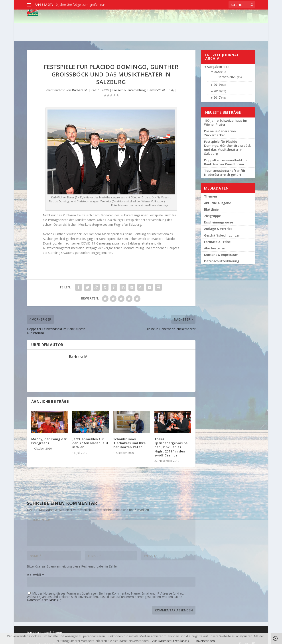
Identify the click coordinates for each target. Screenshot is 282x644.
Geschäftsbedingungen (222, 230)
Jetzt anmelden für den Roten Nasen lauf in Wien (90, 437)
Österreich (133, 22)
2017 (217, 92)
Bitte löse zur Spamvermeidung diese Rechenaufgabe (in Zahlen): (74, 561)
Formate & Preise (217, 236)
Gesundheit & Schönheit (232, 22)
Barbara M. (80, 85)
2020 (217, 66)
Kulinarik (153, 22)
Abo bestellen (215, 243)
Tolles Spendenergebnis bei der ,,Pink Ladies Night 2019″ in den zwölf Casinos (172, 442)
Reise (117, 22)
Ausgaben (214, 61)
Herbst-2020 (156, 85)
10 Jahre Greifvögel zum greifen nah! (80, 5)
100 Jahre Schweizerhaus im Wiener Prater (226, 117)
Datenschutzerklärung (43, 594)
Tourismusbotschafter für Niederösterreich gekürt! (225, 167)
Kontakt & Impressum (221, 249)
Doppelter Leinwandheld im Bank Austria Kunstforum (225, 157)
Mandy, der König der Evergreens (49, 436)
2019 (217, 79)
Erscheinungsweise (219, 217)
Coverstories (99, 22)
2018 (217, 85)
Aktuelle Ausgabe (218, 197)
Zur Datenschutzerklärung (171, 641)
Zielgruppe (212, 210)
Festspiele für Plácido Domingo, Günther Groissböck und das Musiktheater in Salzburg (227, 142)
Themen (211, 191)
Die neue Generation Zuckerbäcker (220, 128)
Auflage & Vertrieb (218, 223)
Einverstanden (205, 641)
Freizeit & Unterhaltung (186, 22)
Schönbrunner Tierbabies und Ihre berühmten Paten (130, 437)
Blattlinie (211, 204)
